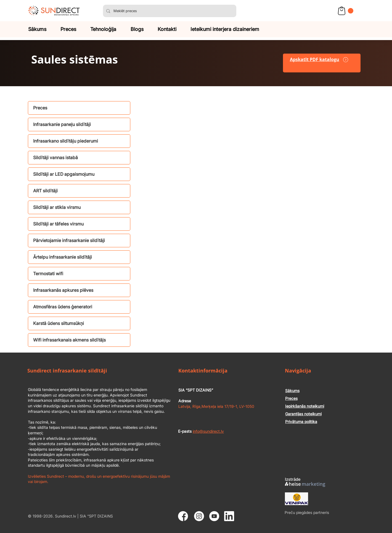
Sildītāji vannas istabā (55, 157)
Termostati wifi (48, 274)
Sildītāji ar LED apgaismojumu (64, 174)
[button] (351, 11)
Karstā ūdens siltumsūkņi (59, 323)
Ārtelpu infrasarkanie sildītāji (63, 257)
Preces (40, 108)
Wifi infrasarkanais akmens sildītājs (69, 340)
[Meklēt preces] (169, 11)
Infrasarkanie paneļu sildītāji (62, 124)
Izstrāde (293, 479)
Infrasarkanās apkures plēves (63, 290)
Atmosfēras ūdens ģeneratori (63, 307)
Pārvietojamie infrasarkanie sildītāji (69, 240)
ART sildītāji (45, 191)
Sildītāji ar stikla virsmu (57, 207)
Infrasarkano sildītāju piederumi (66, 141)
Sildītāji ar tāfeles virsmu (58, 224)
